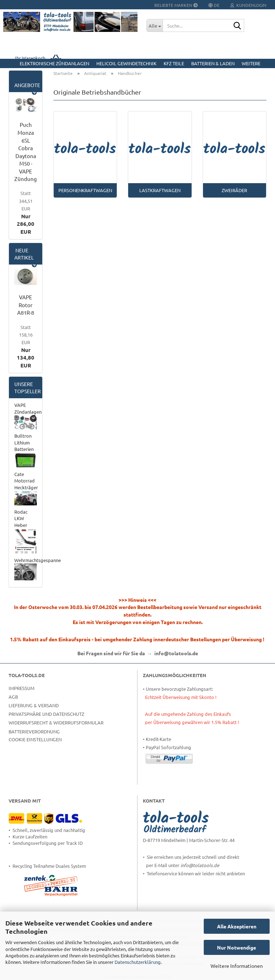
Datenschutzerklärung (138, 962)
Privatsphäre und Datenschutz (46, 714)
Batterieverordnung (34, 731)
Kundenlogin (248, 5)
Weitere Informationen (237, 966)
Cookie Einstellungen (35, 739)
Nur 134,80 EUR (26, 346)
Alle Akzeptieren (237, 926)
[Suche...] (155, 25)
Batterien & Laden (213, 63)
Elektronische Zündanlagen (54, 63)
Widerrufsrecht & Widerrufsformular (56, 722)
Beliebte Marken (176, 5)
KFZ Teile (174, 63)
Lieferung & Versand (34, 705)
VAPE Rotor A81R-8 (26, 305)
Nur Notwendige (237, 947)
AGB (13, 697)
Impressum (21, 688)
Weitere (251, 63)
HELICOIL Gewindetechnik (126, 63)
